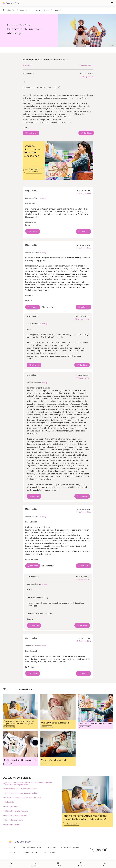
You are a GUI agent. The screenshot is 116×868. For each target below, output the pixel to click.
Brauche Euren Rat (12, 824)
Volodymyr (112, 45)
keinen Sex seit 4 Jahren (14, 820)
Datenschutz (14, 852)
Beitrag (43, 198)
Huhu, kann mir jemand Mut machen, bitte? (22, 793)
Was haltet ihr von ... (13, 806)
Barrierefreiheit (49, 852)
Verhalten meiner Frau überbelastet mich (21, 789)
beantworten (32, 133)
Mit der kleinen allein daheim (17, 811)
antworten (34, 231)
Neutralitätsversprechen (32, 847)
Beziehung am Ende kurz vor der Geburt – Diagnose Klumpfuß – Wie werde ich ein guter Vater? (30, 784)
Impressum (13, 847)
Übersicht (29, 65)
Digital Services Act (31, 852)
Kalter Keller (10, 802)
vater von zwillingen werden (16, 815)
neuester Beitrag (87, 65)
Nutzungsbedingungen (70, 847)
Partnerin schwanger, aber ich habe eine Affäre (23, 798)
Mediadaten (51, 847)
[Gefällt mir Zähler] (86, 133)
